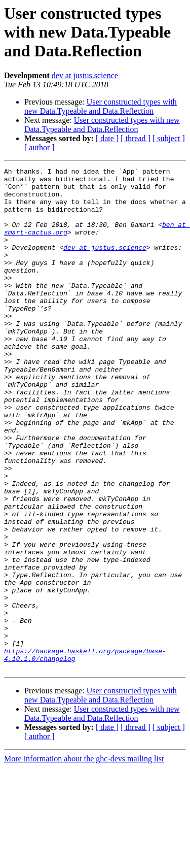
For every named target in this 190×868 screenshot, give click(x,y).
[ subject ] (169, 138)
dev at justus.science (85, 75)
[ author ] (40, 147)
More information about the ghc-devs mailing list (84, 859)
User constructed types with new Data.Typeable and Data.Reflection (101, 106)
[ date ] (107, 138)
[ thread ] (136, 138)
